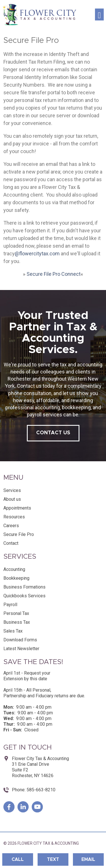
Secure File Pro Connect (54, 274)
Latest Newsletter (21, 649)
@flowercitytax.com (37, 253)
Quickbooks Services (24, 596)
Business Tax (17, 622)
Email (88, 859)
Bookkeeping (16, 578)
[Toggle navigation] (99, 15)
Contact (11, 543)
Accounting (14, 569)
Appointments (17, 508)
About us (12, 499)
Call (18, 859)
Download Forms (20, 640)
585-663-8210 (40, 790)
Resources (14, 517)
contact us (53, 433)
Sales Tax (13, 631)
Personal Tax (16, 613)
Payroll (10, 605)
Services (12, 490)
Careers (11, 526)
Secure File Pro (19, 534)
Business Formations (24, 587)
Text (53, 859)
